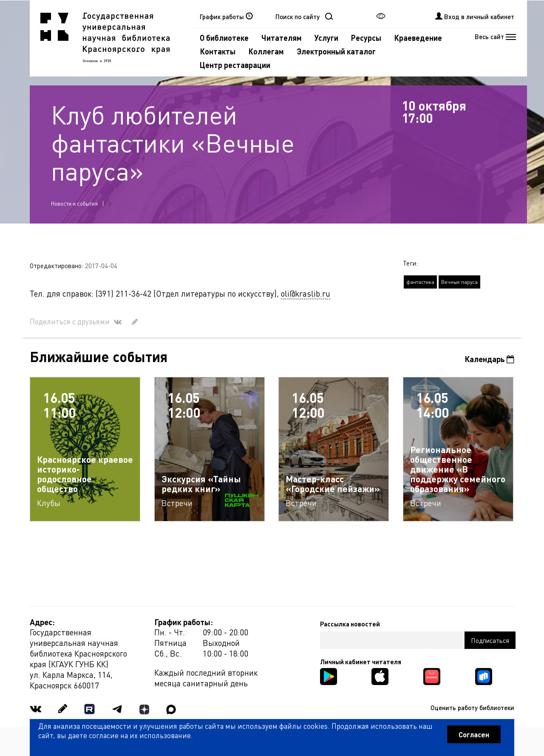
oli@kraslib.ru (306, 293)
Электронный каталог (336, 51)
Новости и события (74, 203)
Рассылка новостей (350, 624)
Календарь (489, 359)
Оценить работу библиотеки (472, 708)
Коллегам (266, 51)
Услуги (326, 38)
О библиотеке (224, 38)
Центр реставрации (235, 65)
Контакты (218, 51)
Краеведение (418, 38)
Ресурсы (366, 38)
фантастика (420, 282)
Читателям (282, 38)
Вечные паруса (459, 282)
